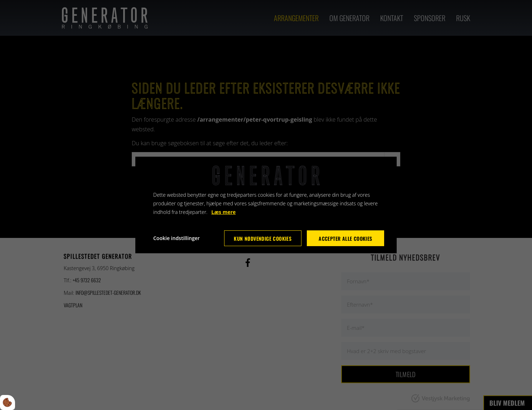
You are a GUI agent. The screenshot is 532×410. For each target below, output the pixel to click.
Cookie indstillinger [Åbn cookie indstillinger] (176, 238)
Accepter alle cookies (345, 238)
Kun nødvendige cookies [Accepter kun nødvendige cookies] (263, 238)
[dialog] (266, 205)
